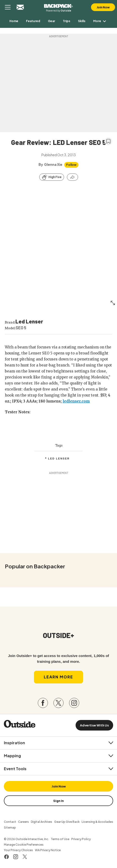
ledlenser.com (76, 401)
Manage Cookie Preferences (24, 845)
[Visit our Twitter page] (58, 703)
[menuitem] (14, 21)
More (101, 21)
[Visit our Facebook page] (43, 703)
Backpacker (58, 5)
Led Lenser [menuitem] (59, 459)
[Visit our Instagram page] (74, 703)
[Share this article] (72, 177)
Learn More (58, 677)
